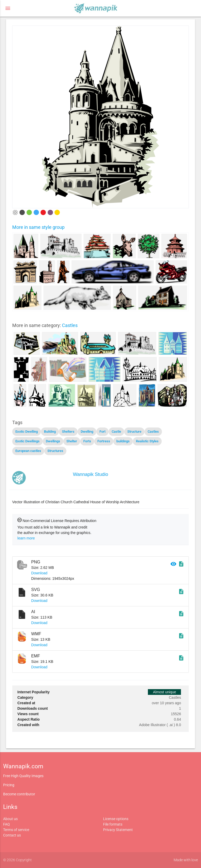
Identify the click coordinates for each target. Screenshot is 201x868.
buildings (123, 441)
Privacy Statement (118, 830)
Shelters (68, 432)
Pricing (9, 785)
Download (39, 573)
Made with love (186, 860)
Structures (55, 451)
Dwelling (87, 432)
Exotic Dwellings (27, 441)
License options (116, 819)
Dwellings (53, 441)
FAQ (7, 824)
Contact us (12, 835)
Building (50, 432)
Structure (134, 432)
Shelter (72, 441)
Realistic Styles (147, 441)
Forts (87, 441)
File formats (113, 824)
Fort (102, 432)
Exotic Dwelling (27, 432)
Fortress (104, 441)
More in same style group (38, 227)
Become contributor (19, 794)
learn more (26, 538)
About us (10, 819)
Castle (116, 432)
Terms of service (16, 830)
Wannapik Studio (90, 474)
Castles (70, 325)
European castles (28, 451)
